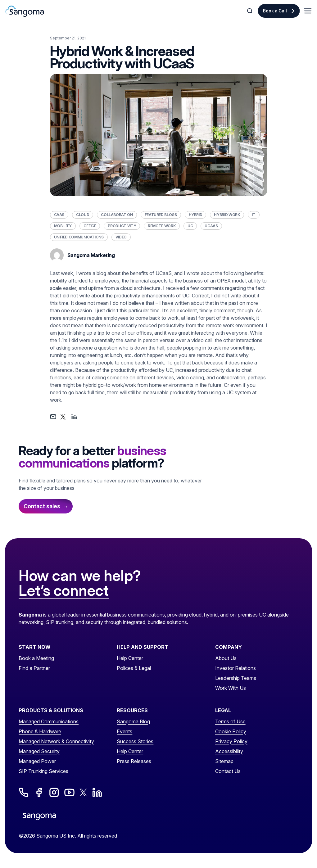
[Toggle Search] (250, 11)
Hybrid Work (227, 215)
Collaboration (117, 215)
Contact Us (228, 771)
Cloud (83, 215)
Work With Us (231, 688)
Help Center (130, 658)
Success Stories (135, 741)
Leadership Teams (236, 678)
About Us (226, 658)
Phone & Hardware (40, 731)
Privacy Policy (231, 741)
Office (90, 226)
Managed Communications (49, 721)
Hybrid (196, 215)
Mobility (63, 226)
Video (121, 237)
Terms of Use (230, 721)
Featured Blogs (161, 215)
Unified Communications (79, 237)
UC (190, 226)
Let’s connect (64, 591)
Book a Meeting (36, 658)
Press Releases (134, 761)
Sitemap (224, 761)
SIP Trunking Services (43, 771)
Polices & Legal (134, 668)
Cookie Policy (231, 731)
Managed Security (39, 751)
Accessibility (229, 751)
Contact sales (42, 506)
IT (254, 215)
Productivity (122, 226)
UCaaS (211, 226)
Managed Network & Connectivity (56, 741)
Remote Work (162, 226)
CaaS (59, 215)
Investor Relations (235, 668)
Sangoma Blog (133, 721)
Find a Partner (34, 668)
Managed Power (37, 761)
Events (125, 731)
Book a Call (275, 11)
